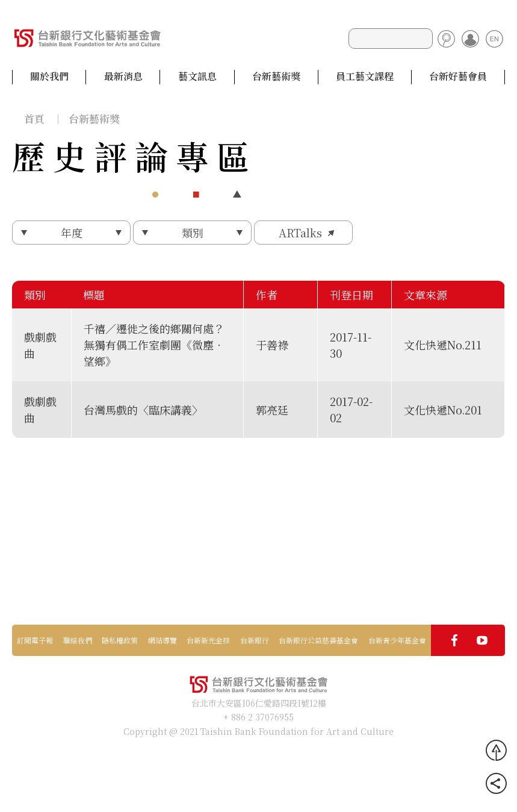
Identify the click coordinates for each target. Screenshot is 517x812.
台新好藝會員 (458, 77)
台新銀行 (255, 640)
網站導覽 (163, 640)
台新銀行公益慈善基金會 (318, 640)
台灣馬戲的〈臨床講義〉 (143, 410)
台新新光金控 (208, 640)
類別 (193, 233)
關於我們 (49, 77)
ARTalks (300, 233)
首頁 (34, 118)
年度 (72, 233)
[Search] (391, 39)
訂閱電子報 (35, 640)
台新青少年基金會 (397, 640)
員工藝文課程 (365, 77)
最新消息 (123, 77)
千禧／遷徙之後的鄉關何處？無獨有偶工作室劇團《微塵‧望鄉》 (154, 345)
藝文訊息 (197, 77)
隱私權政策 (120, 640)
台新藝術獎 (276, 77)
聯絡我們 (78, 640)
